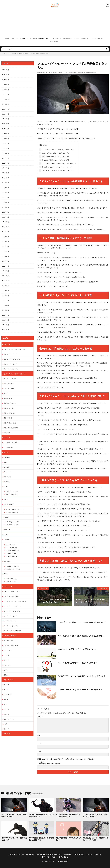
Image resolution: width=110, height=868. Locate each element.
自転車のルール (9, 408)
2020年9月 (6, 114)
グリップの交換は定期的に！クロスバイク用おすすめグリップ (82, 622)
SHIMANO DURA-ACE (12, 550)
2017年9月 (6, 291)
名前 (39, 735)
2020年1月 (6, 153)
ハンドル (7, 709)
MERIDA (6, 517)
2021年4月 (6, 80)
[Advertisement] (55, 22)
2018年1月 (6, 271)
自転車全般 (85, 38)
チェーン (7, 704)
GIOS (6, 499)
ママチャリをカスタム (10, 447)
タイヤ (6, 699)
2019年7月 (6, 183)
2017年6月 (6, 305)
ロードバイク (57, 38)
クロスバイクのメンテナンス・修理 (14, 349)
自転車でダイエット (10, 403)
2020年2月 (6, 148)
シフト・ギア (8, 694)
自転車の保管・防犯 (91, 73)
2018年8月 (6, 237)
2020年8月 (6, 119)
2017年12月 (6, 276)
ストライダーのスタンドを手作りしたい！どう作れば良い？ (68, 816)
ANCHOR (7, 457)
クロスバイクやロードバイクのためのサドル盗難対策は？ (58, 163)
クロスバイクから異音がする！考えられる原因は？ (77, 663)
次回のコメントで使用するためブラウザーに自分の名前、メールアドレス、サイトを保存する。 (67, 759)
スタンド (7, 660)
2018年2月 (6, 266)
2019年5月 (6, 192)
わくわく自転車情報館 (61, 861)
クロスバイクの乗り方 (10, 354)
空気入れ (7, 675)
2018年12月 (6, 217)
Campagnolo (8, 467)
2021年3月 (6, 85)
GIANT (6, 487)
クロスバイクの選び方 (10, 364)
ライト (6, 670)
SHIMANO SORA (11, 553)
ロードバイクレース (10, 621)
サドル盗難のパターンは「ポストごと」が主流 (54, 156)
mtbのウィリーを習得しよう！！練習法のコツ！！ (77, 649)
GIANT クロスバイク (12, 491)
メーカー (77, 38)
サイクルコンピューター (11, 645)
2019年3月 (6, 202)
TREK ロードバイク (12, 582)
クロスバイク (24, 38)
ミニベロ (7, 393)
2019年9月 (6, 173)
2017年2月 (6, 325)
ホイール (7, 729)
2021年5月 (6, 75)
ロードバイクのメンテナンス (12, 606)
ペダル (6, 724)
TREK (6, 574)
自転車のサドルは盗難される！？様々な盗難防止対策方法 (41, 816)
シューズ (7, 655)
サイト (39, 751)
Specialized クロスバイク (13, 566)
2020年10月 (6, 109)
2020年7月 (6, 124)
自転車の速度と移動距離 (11, 428)
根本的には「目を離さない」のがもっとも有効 (54, 160)
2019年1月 (6, 212)
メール (40, 743)
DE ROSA (7, 482)
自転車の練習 (8, 418)
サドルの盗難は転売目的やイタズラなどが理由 (54, 153)
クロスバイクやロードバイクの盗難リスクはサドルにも (57, 149)
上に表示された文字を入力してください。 (50, 764)
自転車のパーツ (68, 38)
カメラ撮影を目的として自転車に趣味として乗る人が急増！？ (82, 636)
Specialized (7, 561)
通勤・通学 (7, 433)
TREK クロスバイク (12, 579)
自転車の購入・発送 (10, 423)
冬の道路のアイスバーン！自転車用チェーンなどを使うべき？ (82, 676)
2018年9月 (6, 232)
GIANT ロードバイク (12, 494)
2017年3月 (6, 320)
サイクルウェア (9, 640)
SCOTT (6, 535)
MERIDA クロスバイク (12, 522)
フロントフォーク (9, 719)
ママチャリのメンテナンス (12, 442)
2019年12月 (6, 158)
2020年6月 (6, 129)
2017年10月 (6, 286)
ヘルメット (7, 665)
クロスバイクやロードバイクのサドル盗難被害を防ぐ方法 (34, 54)
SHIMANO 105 (10, 544)
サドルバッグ (8, 650)
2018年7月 (6, 241)
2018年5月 (6, 251)
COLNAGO (7, 477)
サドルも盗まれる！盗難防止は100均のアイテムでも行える (95, 816)
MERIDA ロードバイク (12, 525)
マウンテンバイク (9, 388)
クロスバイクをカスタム (11, 369)
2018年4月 (6, 256)
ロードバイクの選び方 (10, 616)
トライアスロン (9, 384)
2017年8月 (6, 295)
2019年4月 (6, 197)
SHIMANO (7, 539)
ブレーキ (7, 714)
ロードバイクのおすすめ (11, 596)
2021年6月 (6, 70)
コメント (40, 716)
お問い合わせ (54, 42)
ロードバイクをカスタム (11, 626)
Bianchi (6, 462)
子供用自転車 (8, 398)
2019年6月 (6, 188)
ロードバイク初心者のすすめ (12, 631)
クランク (7, 685)
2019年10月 (6, 168)
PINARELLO (7, 530)
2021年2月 (6, 89)
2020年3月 (6, 143)
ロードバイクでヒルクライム (12, 591)
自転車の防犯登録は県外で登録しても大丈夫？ (68, 839)
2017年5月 (6, 310)
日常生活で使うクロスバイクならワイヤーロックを (56, 167)
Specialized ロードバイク (13, 569)
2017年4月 (6, 315)
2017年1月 (6, 330)
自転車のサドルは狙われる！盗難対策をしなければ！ (14, 839)
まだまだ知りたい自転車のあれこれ (41, 38)
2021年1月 (6, 94)
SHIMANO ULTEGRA (12, 556)
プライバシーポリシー (96, 38)
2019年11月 (6, 163)
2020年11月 (6, 104)
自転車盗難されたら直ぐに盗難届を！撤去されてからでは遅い (96, 839)
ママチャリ (7, 437)
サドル (6, 689)
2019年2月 (6, 207)
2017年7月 (6, 300)
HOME (5, 54)
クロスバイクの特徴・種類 (12, 359)
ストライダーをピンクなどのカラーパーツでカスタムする (80, 689)
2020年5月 (6, 134)
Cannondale (7, 472)
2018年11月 (6, 222)
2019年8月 (6, 178)
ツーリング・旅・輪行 (10, 379)
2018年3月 (6, 261)
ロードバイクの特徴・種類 (12, 611)
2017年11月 (6, 281)
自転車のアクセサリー (12, 38)
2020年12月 (6, 99)
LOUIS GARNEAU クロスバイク (15, 509)
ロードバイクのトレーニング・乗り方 (15, 601)
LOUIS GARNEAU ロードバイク (15, 512)
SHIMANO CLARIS (11, 547)
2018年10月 (6, 227)
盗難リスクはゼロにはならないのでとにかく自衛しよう (57, 170)
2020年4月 (6, 139)
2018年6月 (6, 246)
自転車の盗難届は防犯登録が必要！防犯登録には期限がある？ (41, 839)
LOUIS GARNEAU (9, 504)
